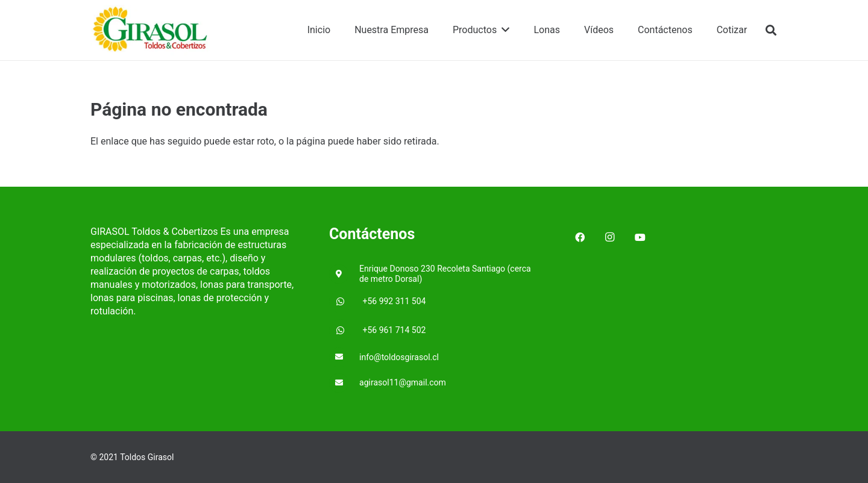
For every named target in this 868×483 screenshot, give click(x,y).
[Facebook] (580, 237)
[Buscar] (771, 30)
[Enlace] (152, 30)
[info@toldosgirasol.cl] (344, 357)
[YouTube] (640, 237)
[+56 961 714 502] (346, 331)
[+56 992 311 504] (346, 302)
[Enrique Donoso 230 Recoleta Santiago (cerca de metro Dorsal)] (344, 274)
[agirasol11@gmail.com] (344, 383)
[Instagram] (610, 237)
